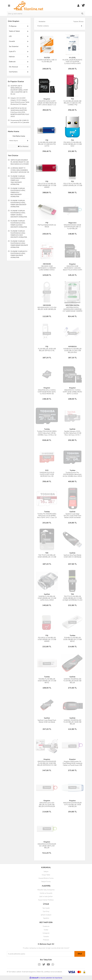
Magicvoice (72, 223)
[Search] (46, 14)
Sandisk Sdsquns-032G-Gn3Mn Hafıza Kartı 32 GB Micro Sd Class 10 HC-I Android (72, 434)
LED (10, 36)
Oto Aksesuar (14, 67)
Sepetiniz (46, 918)
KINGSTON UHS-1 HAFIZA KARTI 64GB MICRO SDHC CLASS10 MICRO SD (47, 392)
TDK (47, 553)
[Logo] (28, 6)
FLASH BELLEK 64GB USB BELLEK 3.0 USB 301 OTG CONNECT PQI (72, 103)
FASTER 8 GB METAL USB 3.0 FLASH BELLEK (47, 61)
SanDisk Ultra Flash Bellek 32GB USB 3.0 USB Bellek (72, 556)
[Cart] (83, 6)
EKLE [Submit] (80, 954)
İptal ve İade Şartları (46, 897)
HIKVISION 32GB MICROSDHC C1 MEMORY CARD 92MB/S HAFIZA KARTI (47, 269)
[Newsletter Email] (41, 954)
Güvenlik (12, 41)
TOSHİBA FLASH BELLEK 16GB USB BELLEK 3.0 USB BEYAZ (47, 681)
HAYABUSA (72, 347)
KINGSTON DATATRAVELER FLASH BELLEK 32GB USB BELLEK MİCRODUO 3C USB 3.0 (47, 764)
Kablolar (12, 57)
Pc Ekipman (13, 26)
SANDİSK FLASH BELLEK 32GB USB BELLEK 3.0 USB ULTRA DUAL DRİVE (47, 598)
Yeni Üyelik (46, 908)
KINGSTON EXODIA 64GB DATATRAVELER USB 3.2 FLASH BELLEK (72, 227)
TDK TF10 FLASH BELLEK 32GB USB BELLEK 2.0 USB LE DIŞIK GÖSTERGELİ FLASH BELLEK (72, 599)
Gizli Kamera (13, 72)
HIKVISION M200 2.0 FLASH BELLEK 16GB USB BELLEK (47, 308)
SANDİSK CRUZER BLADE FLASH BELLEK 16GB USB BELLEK (72, 722)
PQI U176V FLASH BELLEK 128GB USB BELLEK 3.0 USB (72, 185)
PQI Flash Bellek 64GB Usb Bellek (47, 226)
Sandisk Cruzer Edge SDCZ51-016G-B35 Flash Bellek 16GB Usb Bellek (72, 516)
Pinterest (46, 940)
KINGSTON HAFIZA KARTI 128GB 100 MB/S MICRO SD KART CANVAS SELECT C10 (47, 103)
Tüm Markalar (23, 146)
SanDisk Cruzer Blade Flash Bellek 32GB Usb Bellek (47, 721)
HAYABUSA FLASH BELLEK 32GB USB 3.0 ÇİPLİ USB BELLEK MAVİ (72, 351)
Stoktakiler (42, 22)
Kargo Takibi (46, 875)
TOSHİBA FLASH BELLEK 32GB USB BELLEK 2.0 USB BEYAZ (72, 640)
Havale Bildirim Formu (46, 878)
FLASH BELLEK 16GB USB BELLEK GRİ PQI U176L (47, 350)
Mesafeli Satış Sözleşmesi (46, 890)
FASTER (47, 58)
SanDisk (72, 429)
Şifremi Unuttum (46, 915)
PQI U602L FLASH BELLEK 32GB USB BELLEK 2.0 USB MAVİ (72, 144)
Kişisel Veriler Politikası (46, 900)
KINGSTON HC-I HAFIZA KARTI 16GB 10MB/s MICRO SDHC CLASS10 (72, 392)
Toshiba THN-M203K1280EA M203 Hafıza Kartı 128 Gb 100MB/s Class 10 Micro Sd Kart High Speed (47, 434)
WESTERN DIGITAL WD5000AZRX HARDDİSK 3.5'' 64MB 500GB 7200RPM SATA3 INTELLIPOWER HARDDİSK (72, 311)
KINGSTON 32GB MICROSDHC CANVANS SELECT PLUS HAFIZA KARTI (72, 268)
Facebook (46, 926)
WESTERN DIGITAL (72, 305)
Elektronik (12, 62)
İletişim (46, 872)
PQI (72, 99)
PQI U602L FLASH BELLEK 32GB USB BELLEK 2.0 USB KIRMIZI (47, 640)
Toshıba (47, 429)
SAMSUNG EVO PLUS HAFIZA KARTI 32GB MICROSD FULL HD (47, 474)
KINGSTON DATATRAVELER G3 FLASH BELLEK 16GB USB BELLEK (72, 805)
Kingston (47, 99)
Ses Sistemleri (14, 47)
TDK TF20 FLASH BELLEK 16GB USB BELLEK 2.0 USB (47, 556)
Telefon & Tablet (14, 31)
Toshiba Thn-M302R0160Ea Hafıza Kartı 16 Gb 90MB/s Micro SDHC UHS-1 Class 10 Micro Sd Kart (47, 517)
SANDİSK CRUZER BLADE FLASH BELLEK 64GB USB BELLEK (72, 681)
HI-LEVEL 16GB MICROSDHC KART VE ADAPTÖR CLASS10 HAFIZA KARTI (72, 62)
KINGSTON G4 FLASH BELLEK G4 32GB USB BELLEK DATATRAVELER (47, 805)
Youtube (46, 937)
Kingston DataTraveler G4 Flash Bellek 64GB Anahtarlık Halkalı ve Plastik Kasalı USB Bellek (72, 764)
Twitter (46, 930)
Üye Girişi (46, 911)
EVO (47, 470)
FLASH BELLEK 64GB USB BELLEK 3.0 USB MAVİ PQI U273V (47, 144)
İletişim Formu (46, 882)
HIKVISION (47, 264)
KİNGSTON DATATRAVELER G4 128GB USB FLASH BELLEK (47, 846)
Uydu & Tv (12, 52)
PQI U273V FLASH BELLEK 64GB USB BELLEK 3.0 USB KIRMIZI (47, 186)
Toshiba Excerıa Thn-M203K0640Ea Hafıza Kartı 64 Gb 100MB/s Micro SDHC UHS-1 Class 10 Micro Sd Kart (72, 476)
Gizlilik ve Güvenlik (46, 893)
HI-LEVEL (72, 58)
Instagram (46, 933)
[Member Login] (78, 6)
